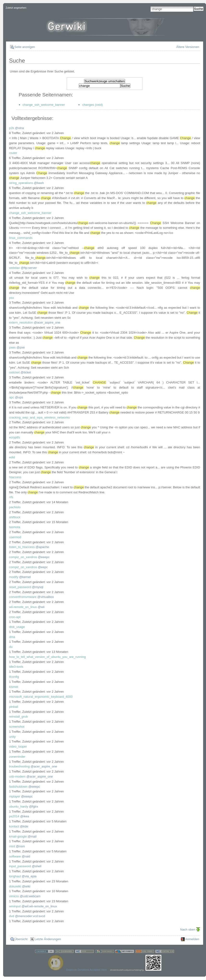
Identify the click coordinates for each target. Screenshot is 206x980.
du (11, 647)
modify (14, 577)
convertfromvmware (23, 597)
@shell (36, 866)
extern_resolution (21, 322)
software (15, 856)
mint (12, 846)
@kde (24, 826)
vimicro (14, 896)
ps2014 (14, 816)
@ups (19, 397)
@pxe (21, 347)
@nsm (20, 846)
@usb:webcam (30, 896)
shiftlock (15, 517)
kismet (14, 687)
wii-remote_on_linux (23, 607)
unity (12, 737)
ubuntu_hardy (19, 806)
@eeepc (44, 557)
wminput (15, 906)
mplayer (15, 796)
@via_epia (29, 876)
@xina (19, 128)
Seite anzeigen (25, 47)
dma (12, 637)
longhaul (15, 876)
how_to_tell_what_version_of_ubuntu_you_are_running (47, 657)
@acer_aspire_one (47, 322)
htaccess (15, 477)
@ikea (25, 816)
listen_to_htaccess (22, 547)
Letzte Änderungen (48, 939)
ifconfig (14, 677)
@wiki (26, 886)
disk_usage (17, 627)
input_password (20, 866)
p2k (12, 128)
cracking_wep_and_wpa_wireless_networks (39, 417)
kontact (14, 826)
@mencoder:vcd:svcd (30, 916)
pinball (14, 707)
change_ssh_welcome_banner (44, 105)
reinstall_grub (18, 717)
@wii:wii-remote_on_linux (39, 906)
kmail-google (18, 836)
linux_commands (21, 238)
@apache (42, 547)
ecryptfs (15, 437)
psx (12, 298)
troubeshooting (19, 766)
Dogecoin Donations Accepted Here (86, 970)
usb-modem (17, 776)
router (13, 153)
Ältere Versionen (188, 47)
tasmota (15, 527)
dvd (12, 916)
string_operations (21, 183)
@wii (41, 607)
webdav (15, 268)
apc (12, 397)
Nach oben (188, 930)
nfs (11, 497)
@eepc (43, 567)
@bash (39, 183)
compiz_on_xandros (23, 557)
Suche (199, 9)
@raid (26, 856)
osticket (14, 372)
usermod (15, 537)
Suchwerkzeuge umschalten (105, 81)
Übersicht (21, 939)
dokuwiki (15, 886)
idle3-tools (16, 667)
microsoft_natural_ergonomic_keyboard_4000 (41, 697)
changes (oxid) (92, 105)
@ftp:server (29, 268)
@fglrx (34, 806)
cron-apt (15, 617)
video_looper (18, 747)
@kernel (25, 577)
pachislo (15, 507)
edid (12, 457)
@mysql (38, 587)
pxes (12, 347)
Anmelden (192, 939)
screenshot (17, 727)
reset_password (20, 587)
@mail (32, 836)
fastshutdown (18, 787)
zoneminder (17, 757)
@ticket (26, 372)
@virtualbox (45, 597)
